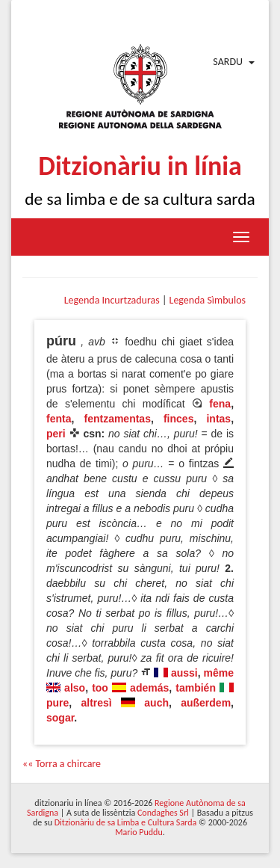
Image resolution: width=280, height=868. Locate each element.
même (219, 673)
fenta (59, 419)
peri (56, 434)
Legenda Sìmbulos (208, 300)
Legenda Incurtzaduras (112, 300)
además (149, 688)
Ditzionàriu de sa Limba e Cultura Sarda (125, 822)
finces (178, 419)
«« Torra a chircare (62, 764)
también (196, 688)
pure (57, 703)
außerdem (206, 703)
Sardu (228, 62)
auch (156, 703)
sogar (60, 718)
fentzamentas (117, 419)
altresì (97, 703)
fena (220, 404)
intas (218, 419)
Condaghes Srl (163, 813)
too (100, 688)
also (75, 688)
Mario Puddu (139, 832)
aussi (184, 673)
